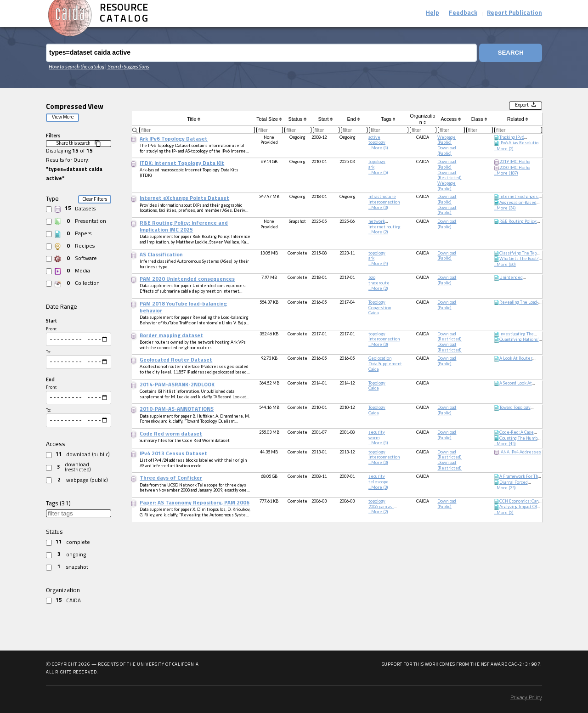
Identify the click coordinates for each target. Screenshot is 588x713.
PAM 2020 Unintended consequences (187, 279)
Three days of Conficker (171, 478)
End (354, 119)
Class (479, 119)
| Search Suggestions (127, 66)
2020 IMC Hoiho (515, 167)
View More (63, 117)
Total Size (269, 119)
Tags (388, 119)
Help (433, 13)
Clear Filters (95, 200)
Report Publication (514, 13)
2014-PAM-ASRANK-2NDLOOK (177, 385)
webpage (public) (447, 140)
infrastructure (382, 196)
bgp (372, 277)
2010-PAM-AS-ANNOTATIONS (177, 409)
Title (193, 119)
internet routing (384, 227)
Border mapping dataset (171, 336)
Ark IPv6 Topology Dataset (174, 139)
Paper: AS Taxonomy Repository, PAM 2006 (195, 503)
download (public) (447, 150)
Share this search (79, 144)
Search (511, 53)
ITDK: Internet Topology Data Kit (182, 164)
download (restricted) (449, 175)
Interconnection (384, 202)
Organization (422, 119)
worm (374, 438)
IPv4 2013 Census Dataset (173, 454)
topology (377, 142)
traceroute (379, 283)
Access (450, 119)
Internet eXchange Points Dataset (184, 198)
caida (373, 313)
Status (297, 119)
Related (518, 119)
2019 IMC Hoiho (515, 161)
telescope (379, 482)
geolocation (380, 358)
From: (51, 329)
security (377, 432)
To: (48, 353)
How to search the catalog (76, 66)
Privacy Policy (526, 698)
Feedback (463, 13)
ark (371, 167)
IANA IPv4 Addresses (520, 452)
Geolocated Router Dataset (176, 360)
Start (325, 119)
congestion (380, 308)
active (374, 137)
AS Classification (161, 255)
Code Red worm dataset (171, 434)
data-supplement (385, 364)
